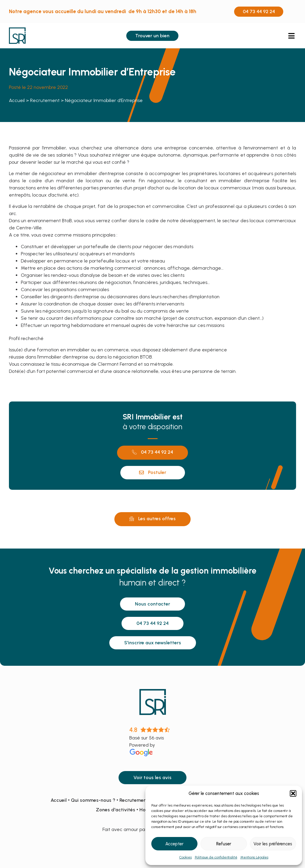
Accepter (174, 844)
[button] (293, 793)
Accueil (17, 100)
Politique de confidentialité (216, 857)
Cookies (186, 857)
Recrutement (45, 100)
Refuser (224, 844)
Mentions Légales (254, 857)
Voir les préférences (273, 844)
